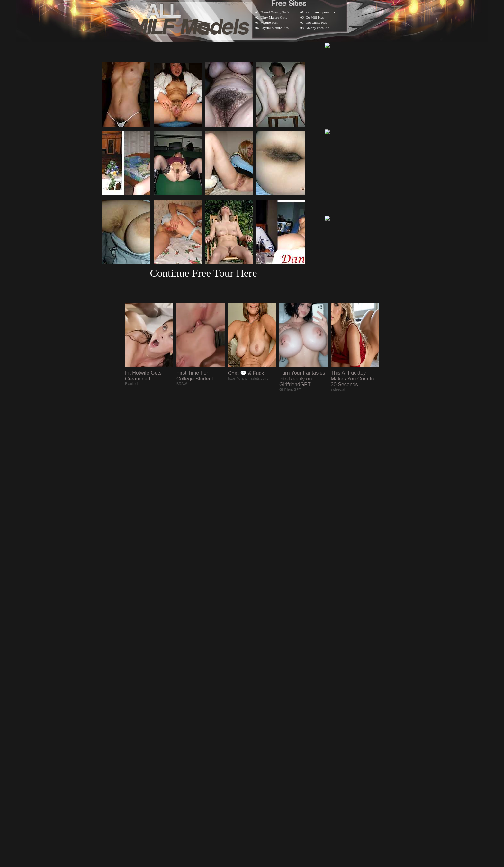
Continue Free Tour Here (203, 273)
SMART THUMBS (263, 700)
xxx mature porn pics (321, 12)
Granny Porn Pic (317, 28)
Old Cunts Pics (316, 22)
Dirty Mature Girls (274, 17)
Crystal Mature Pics (275, 28)
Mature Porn (270, 22)
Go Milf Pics (315, 17)
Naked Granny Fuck (275, 12)
